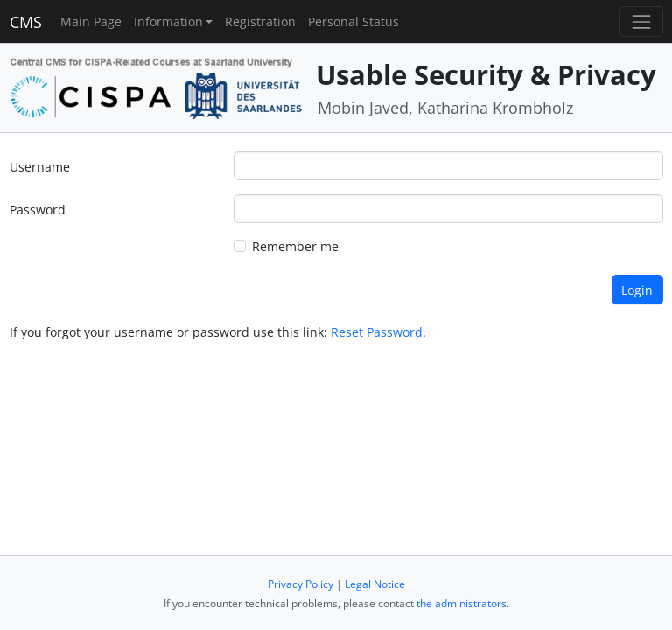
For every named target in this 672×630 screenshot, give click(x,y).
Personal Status (353, 21)
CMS (26, 22)
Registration (260, 21)
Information (168, 21)
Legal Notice (375, 584)
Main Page (91, 21)
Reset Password (377, 332)
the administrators (462, 603)
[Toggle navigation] (641, 21)
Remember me (295, 246)
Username (40, 167)
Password (38, 210)
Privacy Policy (301, 584)
